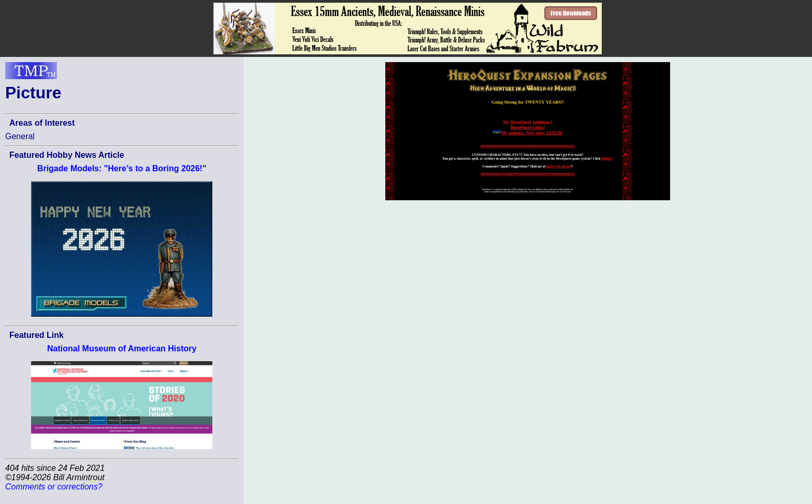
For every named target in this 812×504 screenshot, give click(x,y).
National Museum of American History (122, 349)
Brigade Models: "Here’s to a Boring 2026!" (122, 168)
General (20, 136)
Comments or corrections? (54, 487)
